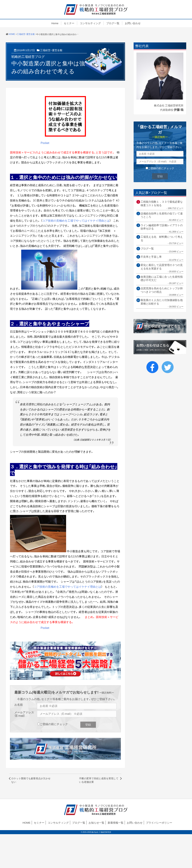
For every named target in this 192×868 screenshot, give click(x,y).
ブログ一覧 (113, 23)
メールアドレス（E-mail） (24, 714)
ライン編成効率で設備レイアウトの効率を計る (162, 227)
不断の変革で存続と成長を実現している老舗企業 (99, 780)
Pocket (45, 143)
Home (55, 23)
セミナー (69, 23)
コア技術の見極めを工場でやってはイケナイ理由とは (76, 220)
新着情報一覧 (116, 823)
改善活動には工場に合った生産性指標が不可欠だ (162, 278)
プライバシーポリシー (159, 823)
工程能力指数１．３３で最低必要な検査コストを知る (162, 203)
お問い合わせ (133, 23)
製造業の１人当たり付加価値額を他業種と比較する (162, 302)
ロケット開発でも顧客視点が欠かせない (31, 780)
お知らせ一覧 (96, 823)
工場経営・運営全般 (51, 50)
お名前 (19, 705)
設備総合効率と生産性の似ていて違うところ (162, 215)
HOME (27, 823)
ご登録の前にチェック (54, 724)
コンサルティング (90, 23)
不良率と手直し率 (151, 257)
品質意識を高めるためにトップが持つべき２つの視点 (162, 290)
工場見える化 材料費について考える (162, 239)
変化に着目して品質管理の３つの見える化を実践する (162, 267)
